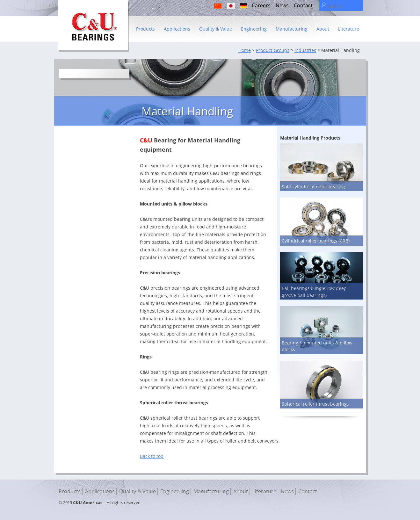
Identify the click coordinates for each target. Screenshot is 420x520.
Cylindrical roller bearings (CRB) (316, 241)
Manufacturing (292, 29)
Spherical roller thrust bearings (315, 404)
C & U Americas (93, 26)
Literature (349, 29)
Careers (261, 5)
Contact (303, 5)
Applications (177, 29)
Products (145, 29)
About (323, 29)
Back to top (152, 456)
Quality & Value (216, 29)
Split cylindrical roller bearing (313, 187)
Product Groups (273, 50)
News (282, 5)
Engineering (254, 29)
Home (245, 50)
